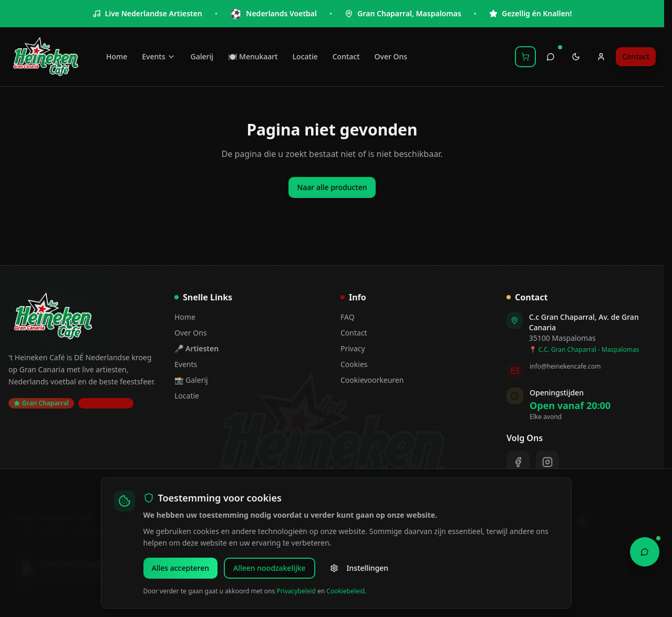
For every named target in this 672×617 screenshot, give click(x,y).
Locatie (305, 56)
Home (117, 56)
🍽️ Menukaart (253, 56)
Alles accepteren (181, 568)
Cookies (354, 364)
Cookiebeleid (345, 591)
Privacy (353, 348)
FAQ (348, 317)
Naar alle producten (332, 187)
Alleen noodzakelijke (270, 568)
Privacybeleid (296, 591)
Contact (346, 56)
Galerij (201, 56)
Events (159, 56)
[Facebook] (518, 462)
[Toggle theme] (576, 57)
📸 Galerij (191, 380)
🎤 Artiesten (197, 348)
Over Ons (391, 56)
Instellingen (359, 568)
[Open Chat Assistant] (645, 549)
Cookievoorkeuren (372, 380)
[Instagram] (547, 462)
